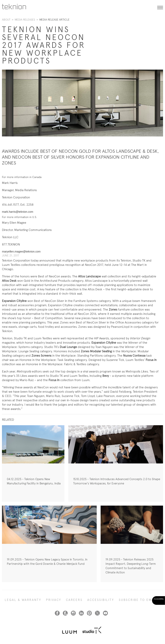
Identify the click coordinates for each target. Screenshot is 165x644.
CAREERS (74, 600)
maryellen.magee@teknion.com (21, 252)
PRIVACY (54, 600)
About (6, 20)
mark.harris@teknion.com (18, 212)
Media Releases (25, 20)
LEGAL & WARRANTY (23, 600)
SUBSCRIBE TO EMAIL (138, 600)
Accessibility (101, 600)
